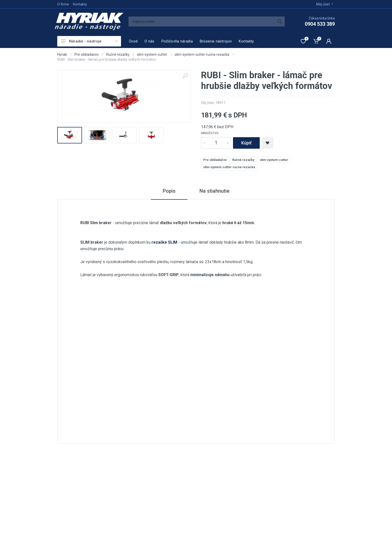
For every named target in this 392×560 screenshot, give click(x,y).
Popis (169, 191)
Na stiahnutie (214, 191)
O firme (63, 4)
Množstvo (210, 133)
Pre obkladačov (87, 54)
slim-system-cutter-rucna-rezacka (202, 54)
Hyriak (62, 54)
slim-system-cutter (152, 54)
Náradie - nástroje (89, 41)
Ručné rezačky (118, 54)
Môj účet (325, 4)
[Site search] (202, 21)
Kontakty (80, 4)
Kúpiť (246, 143)
